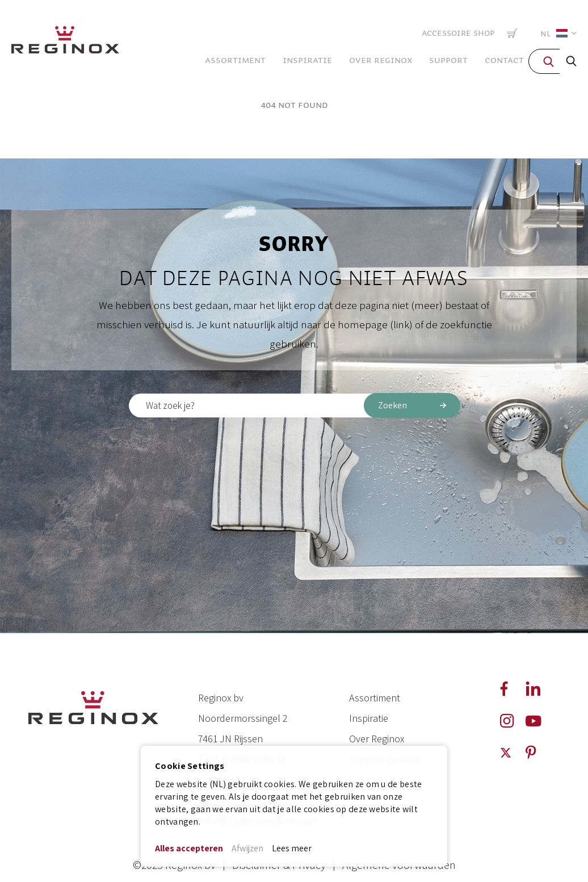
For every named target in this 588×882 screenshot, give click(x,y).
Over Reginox (377, 739)
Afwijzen (247, 848)
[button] (556, 33)
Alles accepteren (189, 848)
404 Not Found (294, 105)
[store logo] (65, 43)
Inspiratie (369, 718)
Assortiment (375, 698)
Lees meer (292, 848)
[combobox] (294, 406)
